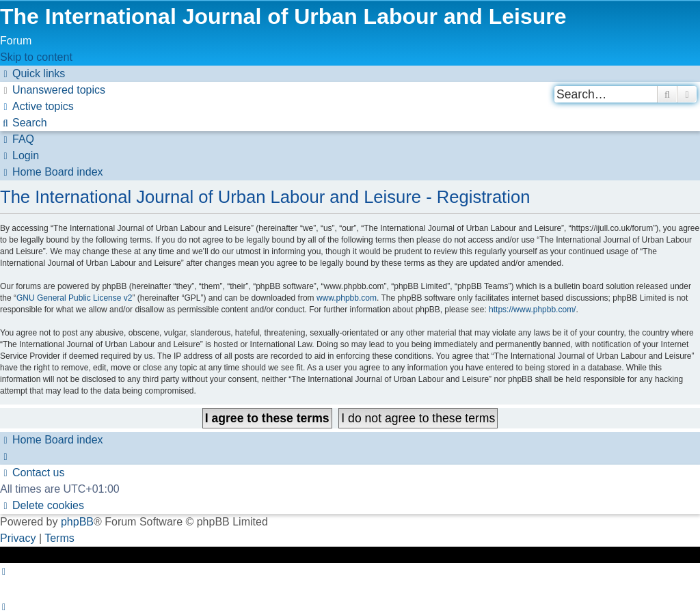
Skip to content (36, 57)
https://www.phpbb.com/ (532, 310)
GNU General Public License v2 (74, 298)
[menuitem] (53, 90)
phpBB (77, 522)
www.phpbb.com (347, 298)
